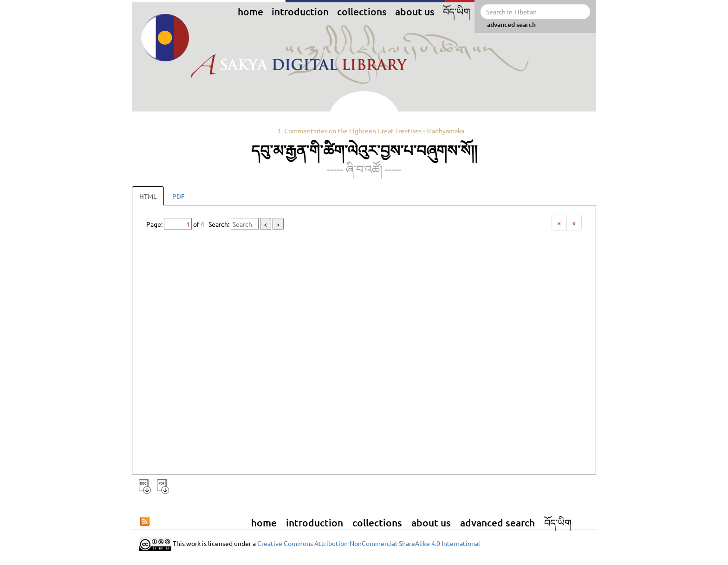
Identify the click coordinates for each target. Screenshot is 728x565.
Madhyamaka (445, 131)
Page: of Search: (215, 224)
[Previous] (559, 223)
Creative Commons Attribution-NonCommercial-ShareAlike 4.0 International (369, 543)
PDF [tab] (179, 196)
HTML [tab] (148, 196)
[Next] (574, 223)
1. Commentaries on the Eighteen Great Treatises (350, 131)
